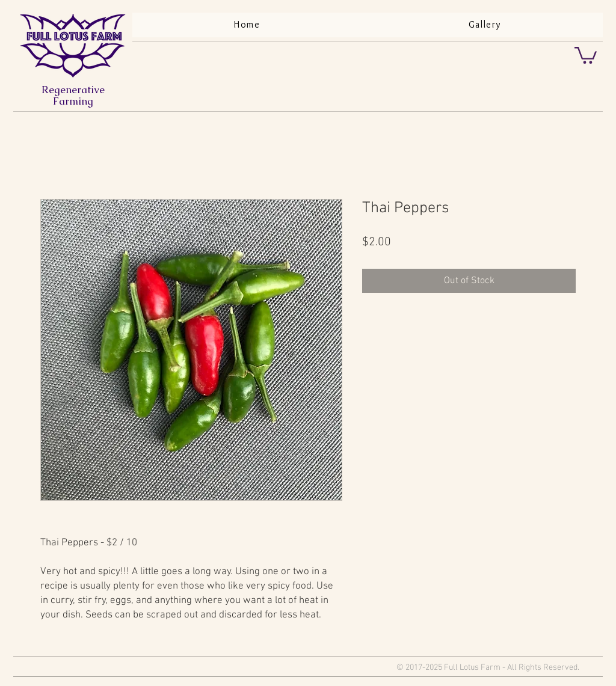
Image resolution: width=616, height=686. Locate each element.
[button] (586, 54)
